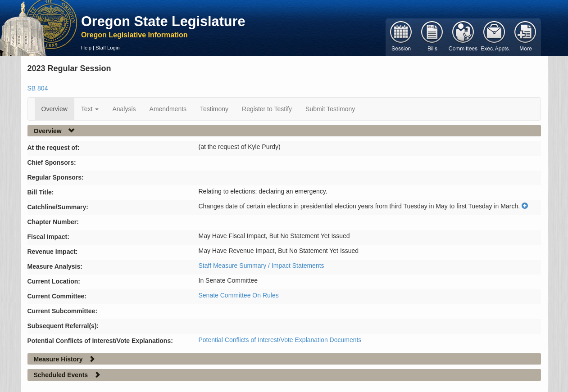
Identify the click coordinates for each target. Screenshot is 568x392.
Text (90, 109)
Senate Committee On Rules (239, 295)
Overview (55, 109)
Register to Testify (267, 109)
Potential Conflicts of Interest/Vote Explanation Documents (280, 340)
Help (86, 48)
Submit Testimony (330, 109)
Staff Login (107, 48)
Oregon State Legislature (163, 21)
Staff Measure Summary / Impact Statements (261, 266)
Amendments (168, 109)
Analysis (124, 109)
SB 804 (38, 88)
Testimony (214, 109)
